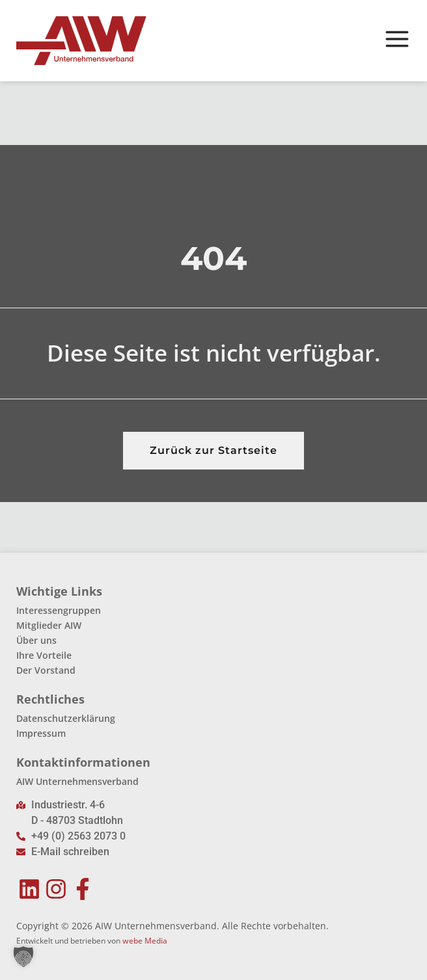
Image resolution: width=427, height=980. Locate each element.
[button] (23, 957)
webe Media (145, 941)
